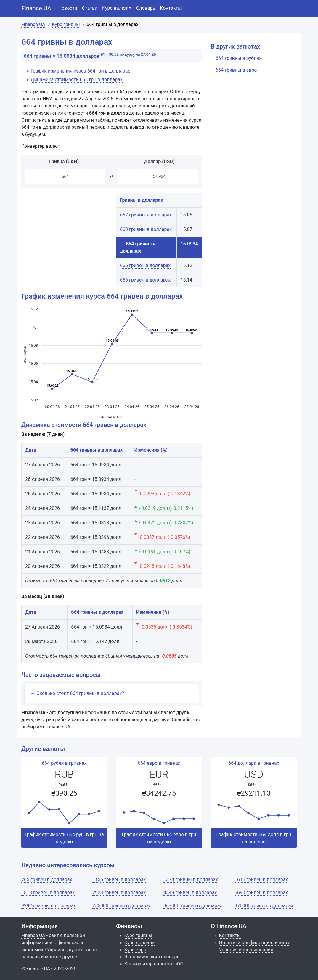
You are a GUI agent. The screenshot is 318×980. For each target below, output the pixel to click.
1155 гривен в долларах (119, 879)
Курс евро (135, 950)
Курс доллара (139, 943)
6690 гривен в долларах (261, 893)
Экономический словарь (152, 957)
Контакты (171, 8)
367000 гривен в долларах (193, 906)
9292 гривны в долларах (49, 906)
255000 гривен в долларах (122, 906)
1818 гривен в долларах (48, 893)
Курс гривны (138, 935)
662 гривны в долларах (146, 215)
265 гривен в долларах (47, 879)
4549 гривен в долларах (190, 893)
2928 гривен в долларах (119, 893)
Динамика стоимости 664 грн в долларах (77, 79)
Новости (68, 8)
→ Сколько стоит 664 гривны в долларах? (77, 693)
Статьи (90, 8)
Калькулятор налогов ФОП (154, 964)
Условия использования (246, 950)
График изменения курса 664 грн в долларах (81, 71)
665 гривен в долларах (145, 265)
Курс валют (115, 8)
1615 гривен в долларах (261, 879)
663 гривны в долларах (146, 229)
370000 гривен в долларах (264, 906)
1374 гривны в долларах (191, 879)
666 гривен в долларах (145, 280)
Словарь (146, 8)
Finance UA (36, 8)
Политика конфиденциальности (254, 943)
